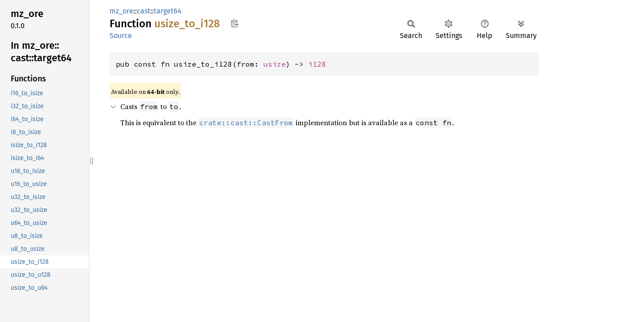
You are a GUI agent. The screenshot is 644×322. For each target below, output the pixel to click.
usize (275, 64)
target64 (168, 11)
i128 (317, 64)
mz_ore (121, 11)
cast (144, 11)
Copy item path (235, 23)
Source (121, 36)
